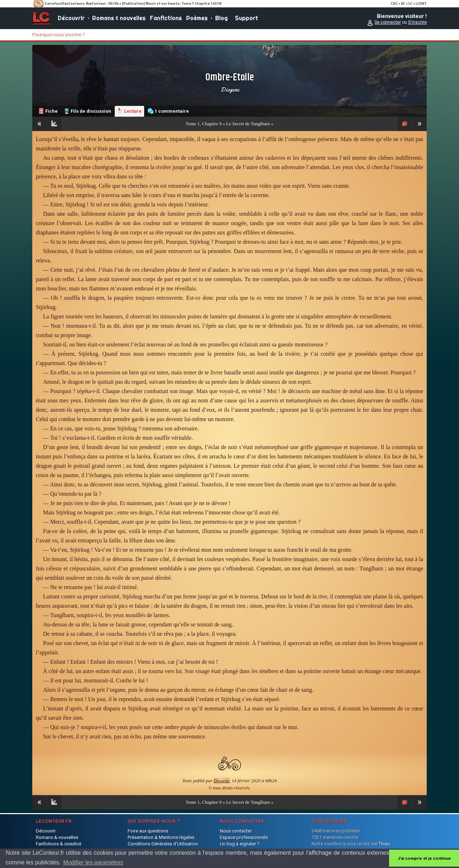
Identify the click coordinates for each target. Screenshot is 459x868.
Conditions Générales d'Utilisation (163, 844)
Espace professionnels (244, 837)
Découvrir (71, 18)
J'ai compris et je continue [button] (424, 858)
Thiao (384, 844)
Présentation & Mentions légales (161, 837)
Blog (221, 18)
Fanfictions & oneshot (59, 844)
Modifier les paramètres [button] (93, 862)
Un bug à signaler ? (240, 844)
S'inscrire (417, 22)
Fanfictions (166, 18)
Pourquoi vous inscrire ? (58, 34)
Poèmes (197, 18)
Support (247, 18)
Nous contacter (236, 831)
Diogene (230, 89)
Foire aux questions (148, 831)
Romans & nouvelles (119, 18)
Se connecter (388, 22)
